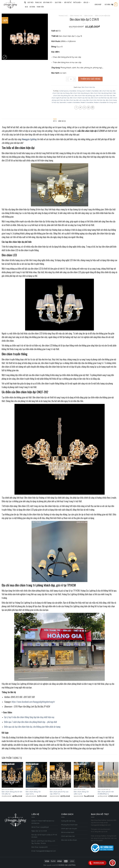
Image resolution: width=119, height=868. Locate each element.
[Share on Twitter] (80, 108)
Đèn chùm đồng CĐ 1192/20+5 (33, 793)
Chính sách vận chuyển (69, 829)
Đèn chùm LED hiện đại (104, 96)
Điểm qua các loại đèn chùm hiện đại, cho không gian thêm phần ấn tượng (32, 727)
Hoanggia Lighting (29, 139)
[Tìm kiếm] (25, 2)
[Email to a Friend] (84, 108)
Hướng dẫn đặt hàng (68, 821)
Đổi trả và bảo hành (68, 832)
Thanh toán (40, 7)
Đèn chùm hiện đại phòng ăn (80, 93)
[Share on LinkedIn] (93, 108)
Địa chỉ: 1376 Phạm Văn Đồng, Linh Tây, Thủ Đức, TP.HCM (43, 842)
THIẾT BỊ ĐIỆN (78, 2)
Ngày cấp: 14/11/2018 (39, 831)
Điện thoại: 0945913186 (40, 847)
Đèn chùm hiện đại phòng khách (102, 93)
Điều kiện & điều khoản (69, 840)
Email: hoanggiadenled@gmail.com (44, 851)
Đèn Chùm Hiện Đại (103, 16)
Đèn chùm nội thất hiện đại (100, 98)
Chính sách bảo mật (68, 836)
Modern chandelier (87, 102)
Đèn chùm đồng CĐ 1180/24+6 (81, 793)
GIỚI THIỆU (30, 2)
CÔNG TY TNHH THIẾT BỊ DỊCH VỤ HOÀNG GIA (43, 822)
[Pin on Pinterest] (89, 108)
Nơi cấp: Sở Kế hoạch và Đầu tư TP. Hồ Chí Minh (44, 836)
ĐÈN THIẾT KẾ (68, 2)
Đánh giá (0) (62, 121)
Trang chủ (63, 16)
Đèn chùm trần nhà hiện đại (96, 100)
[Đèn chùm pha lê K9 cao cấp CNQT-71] (60, 775)
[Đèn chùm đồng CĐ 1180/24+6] (84, 775)
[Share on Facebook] (76, 108)
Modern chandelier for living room (105, 102)
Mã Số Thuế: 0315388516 (40, 827)
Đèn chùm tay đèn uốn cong (76, 100)
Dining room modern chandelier (88, 91)
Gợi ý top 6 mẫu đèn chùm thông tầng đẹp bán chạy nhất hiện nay (29, 717)
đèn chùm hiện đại (106, 91)
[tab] (55, 121)
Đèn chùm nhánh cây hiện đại (80, 98)
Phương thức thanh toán (69, 825)
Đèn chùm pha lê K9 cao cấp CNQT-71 (59, 793)
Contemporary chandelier (68, 91)
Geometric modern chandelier (70, 102)
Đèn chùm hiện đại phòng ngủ (85, 96)
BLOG (26, 7)
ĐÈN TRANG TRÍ (48, 2)
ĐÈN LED (87, 2)
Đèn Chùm (89, 16)
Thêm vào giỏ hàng (90, 79)
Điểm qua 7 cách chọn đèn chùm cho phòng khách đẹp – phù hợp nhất (31, 722)
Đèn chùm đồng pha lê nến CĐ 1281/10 (12, 793)
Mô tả (55, 121)
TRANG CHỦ (38, 2)
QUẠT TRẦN (59, 2)
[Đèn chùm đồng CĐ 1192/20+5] (36, 775)
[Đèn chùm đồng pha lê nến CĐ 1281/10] (12, 775)
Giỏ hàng (32, 7)
